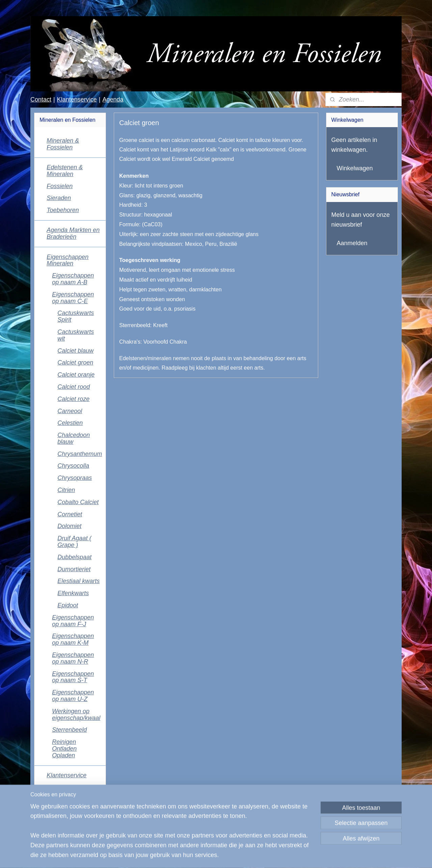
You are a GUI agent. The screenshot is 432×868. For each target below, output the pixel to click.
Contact (41, 99)
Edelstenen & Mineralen (65, 171)
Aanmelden (352, 243)
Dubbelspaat (74, 557)
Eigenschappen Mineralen (67, 260)
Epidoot (68, 605)
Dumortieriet (74, 569)
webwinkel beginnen (237, 856)
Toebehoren (63, 210)
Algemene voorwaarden (64, 803)
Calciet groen (75, 363)
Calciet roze (73, 399)
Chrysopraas (75, 478)
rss (215, 856)
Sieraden (59, 198)
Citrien (66, 490)
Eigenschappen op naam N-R (73, 658)
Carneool (70, 411)
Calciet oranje (76, 375)
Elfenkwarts (73, 593)
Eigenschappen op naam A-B (73, 279)
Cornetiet (70, 514)
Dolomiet (69, 526)
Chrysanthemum (80, 454)
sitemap (203, 856)
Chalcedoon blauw (74, 438)
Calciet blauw (75, 351)
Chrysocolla (73, 466)
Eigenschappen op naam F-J (73, 621)
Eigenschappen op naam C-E (73, 298)
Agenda (113, 99)
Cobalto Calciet (78, 502)
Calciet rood (74, 387)
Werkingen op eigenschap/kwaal (76, 715)
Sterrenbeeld (69, 730)
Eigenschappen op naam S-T (73, 677)
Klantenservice (77, 99)
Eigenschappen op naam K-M (73, 639)
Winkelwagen (355, 168)
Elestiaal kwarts (78, 581)
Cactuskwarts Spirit (76, 316)
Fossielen (60, 186)
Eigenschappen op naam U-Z (73, 696)
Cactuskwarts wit (76, 335)
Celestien (70, 423)
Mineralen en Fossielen (63, 831)
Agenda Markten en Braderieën (73, 233)
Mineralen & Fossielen (63, 144)
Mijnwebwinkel (289, 856)
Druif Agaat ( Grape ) (74, 542)
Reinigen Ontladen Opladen (64, 749)
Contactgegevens (70, 787)
